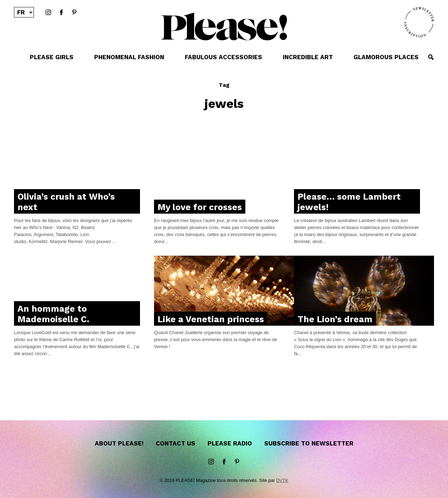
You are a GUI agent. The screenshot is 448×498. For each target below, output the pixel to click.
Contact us (176, 443)
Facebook (61, 13)
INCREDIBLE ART (308, 57)
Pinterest (74, 13)
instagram (48, 13)
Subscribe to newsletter (309, 443)
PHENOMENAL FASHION (129, 57)
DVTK (282, 480)
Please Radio (230, 443)
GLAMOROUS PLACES (386, 57)
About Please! (119, 443)
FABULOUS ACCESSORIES (223, 57)
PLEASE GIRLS (52, 57)
